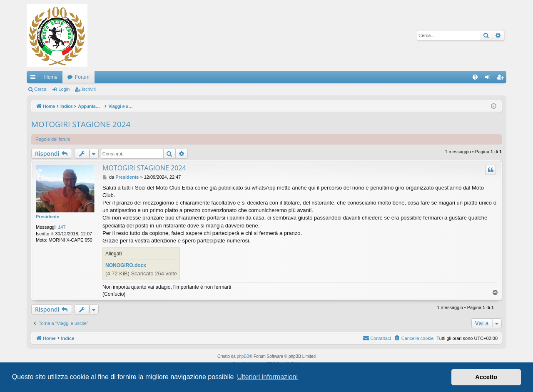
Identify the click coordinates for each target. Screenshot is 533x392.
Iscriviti (89, 89)
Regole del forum (53, 139)
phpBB (243, 356)
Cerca (40, 89)
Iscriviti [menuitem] (502, 79)
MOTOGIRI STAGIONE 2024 (81, 124)
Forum (82, 77)
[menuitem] (475, 77)
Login (64, 89)
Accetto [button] (486, 377)
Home (51, 77)
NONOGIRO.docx (126, 265)
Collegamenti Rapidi (35, 79)
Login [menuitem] (489, 79)
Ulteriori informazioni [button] (267, 377)
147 (62, 227)
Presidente (47, 217)
